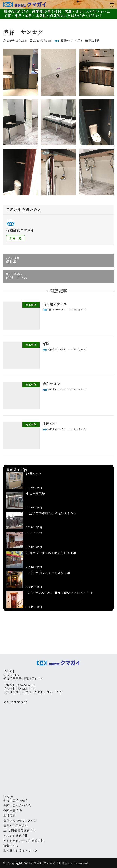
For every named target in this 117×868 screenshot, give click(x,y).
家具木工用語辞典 (16, 826)
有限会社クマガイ (43, 863)
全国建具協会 (12, 811)
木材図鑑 (9, 816)
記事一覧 (16, 238)
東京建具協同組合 (16, 801)
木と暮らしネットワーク (20, 851)
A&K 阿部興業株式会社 (20, 830)
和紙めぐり (11, 845)
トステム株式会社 (15, 836)
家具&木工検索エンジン (20, 821)
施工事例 (94, 40)
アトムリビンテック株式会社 (24, 841)
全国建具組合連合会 (17, 806)
